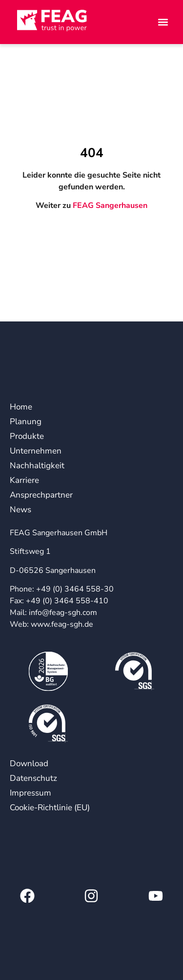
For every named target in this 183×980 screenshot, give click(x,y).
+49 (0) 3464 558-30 (75, 589)
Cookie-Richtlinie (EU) (50, 808)
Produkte (27, 436)
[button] (146, 22)
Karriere (24, 480)
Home (21, 407)
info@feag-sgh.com (63, 613)
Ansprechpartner (36, 495)
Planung (26, 422)
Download (29, 763)
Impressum (30, 793)
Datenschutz (33, 778)
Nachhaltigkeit (36, 466)
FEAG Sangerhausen (110, 205)
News (20, 510)
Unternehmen (36, 451)
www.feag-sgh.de (62, 624)
